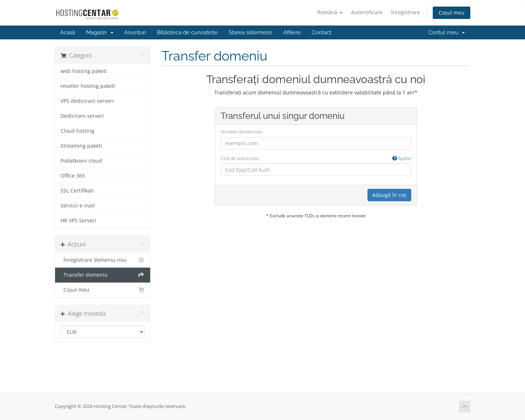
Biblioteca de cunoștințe (187, 32)
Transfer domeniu (103, 275)
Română (330, 12)
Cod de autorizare (316, 158)
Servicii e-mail (78, 206)
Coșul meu (452, 13)
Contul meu (447, 32)
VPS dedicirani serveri (87, 101)
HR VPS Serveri (78, 221)
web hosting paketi (84, 71)
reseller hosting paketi (88, 86)
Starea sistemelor (250, 32)
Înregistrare (406, 12)
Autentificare (367, 12)
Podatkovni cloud (81, 161)
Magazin (100, 32)
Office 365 (73, 176)
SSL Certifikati (77, 191)
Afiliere (292, 32)
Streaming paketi (81, 146)
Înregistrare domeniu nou (103, 260)
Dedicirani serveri (82, 116)
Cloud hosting (77, 131)
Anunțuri (135, 32)
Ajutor (402, 158)
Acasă (68, 32)
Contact (322, 32)
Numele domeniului (242, 132)
